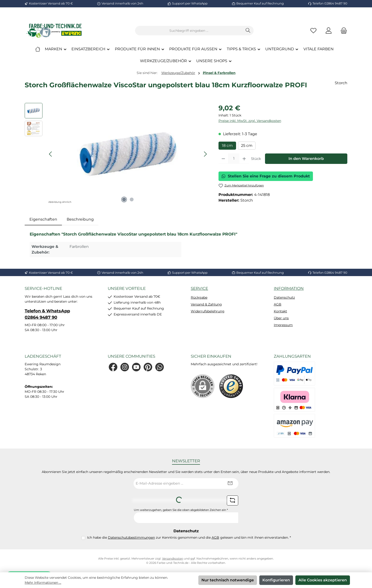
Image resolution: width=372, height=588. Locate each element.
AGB (278, 304)
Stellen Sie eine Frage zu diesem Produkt (266, 176)
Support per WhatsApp (190, 3)
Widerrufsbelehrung (208, 311)
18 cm (227, 146)
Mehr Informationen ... (43, 583)
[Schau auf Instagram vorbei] (125, 367)
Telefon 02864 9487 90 (330, 3)
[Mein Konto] (329, 31)
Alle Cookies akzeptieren (323, 580)
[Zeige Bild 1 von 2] (124, 199)
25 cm (247, 146)
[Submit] (230, 484)
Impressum (283, 325)
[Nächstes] (205, 154)
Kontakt (280, 311)
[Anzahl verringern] (223, 159)
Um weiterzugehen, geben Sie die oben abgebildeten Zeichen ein (181, 510)
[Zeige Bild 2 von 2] (132, 199)
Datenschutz (284, 297)
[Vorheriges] (51, 154)
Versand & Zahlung (206, 304)
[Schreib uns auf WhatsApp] (160, 367)
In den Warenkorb (306, 159)
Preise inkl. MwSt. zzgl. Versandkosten (250, 121)
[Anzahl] (234, 159)
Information (289, 288)
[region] (117, 154)
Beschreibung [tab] (80, 219)
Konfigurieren (276, 580)
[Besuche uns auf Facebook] (113, 367)
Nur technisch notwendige (228, 580)
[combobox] (189, 31)
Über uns (281, 318)
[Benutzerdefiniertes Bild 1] (231, 386)
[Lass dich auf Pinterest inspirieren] (148, 367)
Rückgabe (199, 297)
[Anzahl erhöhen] (244, 159)
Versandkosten (173, 558)
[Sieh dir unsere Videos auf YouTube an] (136, 367)
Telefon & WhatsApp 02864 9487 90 (47, 314)
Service (199, 288)
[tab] (43, 219)
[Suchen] (248, 31)
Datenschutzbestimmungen (131, 537)
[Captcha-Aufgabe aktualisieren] (232, 500)
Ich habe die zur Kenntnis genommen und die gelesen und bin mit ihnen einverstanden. (189, 537)
